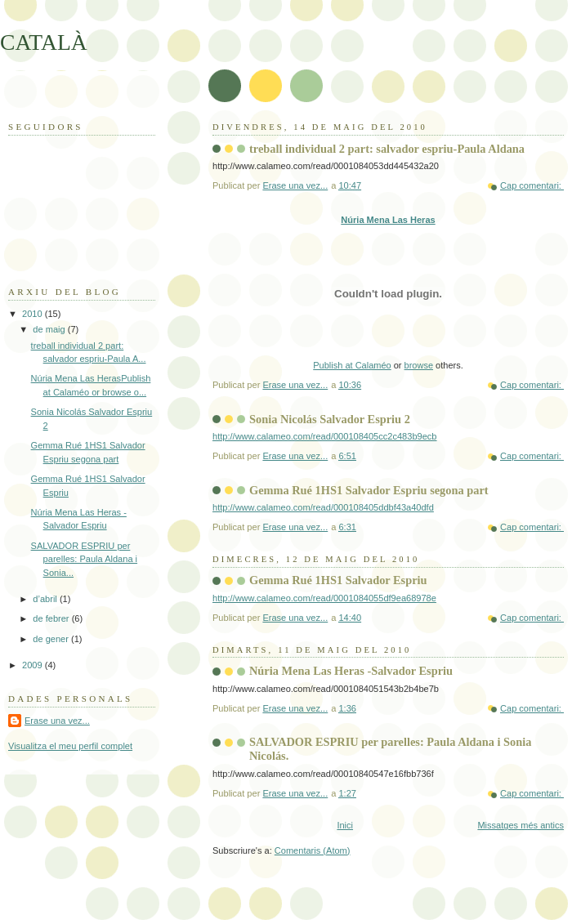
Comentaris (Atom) (313, 850)
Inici (345, 825)
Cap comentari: (532, 185)
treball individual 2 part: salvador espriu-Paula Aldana (387, 149)
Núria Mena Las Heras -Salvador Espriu (351, 671)
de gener (52, 639)
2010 (34, 314)
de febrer (52, 618)
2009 (34, 665)
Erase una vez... (57, 721)
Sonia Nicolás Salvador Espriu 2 (330, 419)
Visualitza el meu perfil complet (70, 746)
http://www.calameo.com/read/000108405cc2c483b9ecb (325, 436)
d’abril (46, 599)
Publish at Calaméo (352, 365)
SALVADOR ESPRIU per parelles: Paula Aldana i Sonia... (84, 559)
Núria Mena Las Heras (388, 220)
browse (419, 365)
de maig (50, 329)
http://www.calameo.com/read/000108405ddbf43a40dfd (323, 507)
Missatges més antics (521, 825)
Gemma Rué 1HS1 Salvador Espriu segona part (369, 490)
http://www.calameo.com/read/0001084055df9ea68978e (324, 598)
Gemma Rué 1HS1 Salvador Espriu (338, 580)
